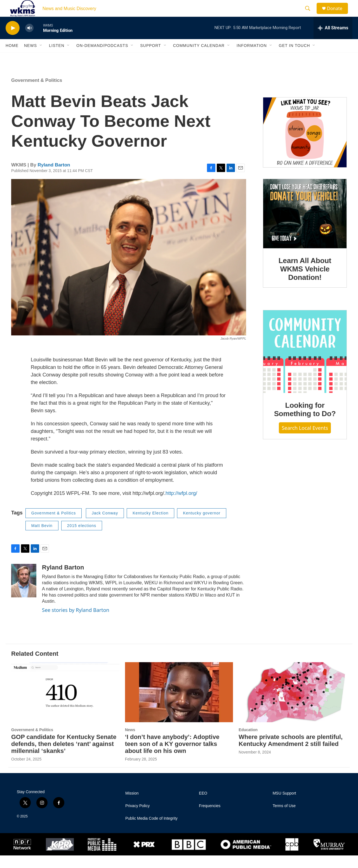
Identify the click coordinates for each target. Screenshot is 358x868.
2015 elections (82, 538)
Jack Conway (105, 526)
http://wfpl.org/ (181, 506)
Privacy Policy (137, 818)
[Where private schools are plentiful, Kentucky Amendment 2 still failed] (293, 705)
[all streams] (333, 40)
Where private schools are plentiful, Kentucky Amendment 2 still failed (291, 753)
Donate (338, 15)
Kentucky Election (150, 526)
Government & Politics (37, 93)
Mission (132, 806)
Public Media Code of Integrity (151, 831)
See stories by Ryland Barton (76, 623)
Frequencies (210, 818)
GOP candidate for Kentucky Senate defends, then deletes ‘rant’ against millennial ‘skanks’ (64, 756)
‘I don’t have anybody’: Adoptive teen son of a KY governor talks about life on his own (172, 756)
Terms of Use (284, 818)
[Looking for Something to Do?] (305, 364)
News (30, 58)
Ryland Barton (54, 177)
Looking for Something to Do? (305, 422)
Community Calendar (199, 58)
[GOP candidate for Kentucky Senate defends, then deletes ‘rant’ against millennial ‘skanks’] (65, 705)
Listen (57, 58)
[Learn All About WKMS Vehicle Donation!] (305, 226)
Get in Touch (295, 58)
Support (150, 58)
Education (248, 742)
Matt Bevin (42, 538)
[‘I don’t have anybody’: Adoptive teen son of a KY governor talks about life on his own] (179, 705)
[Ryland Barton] (24, 593)
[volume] (29, 41)
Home (12, 58)
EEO (203, 806)
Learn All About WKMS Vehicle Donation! (305, 282)
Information (252, 58)
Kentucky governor (202, 526)
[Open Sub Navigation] (41, 58)
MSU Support (284, 806)
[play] (13, 41)
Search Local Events (305, 440)
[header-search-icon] (310, 15)
